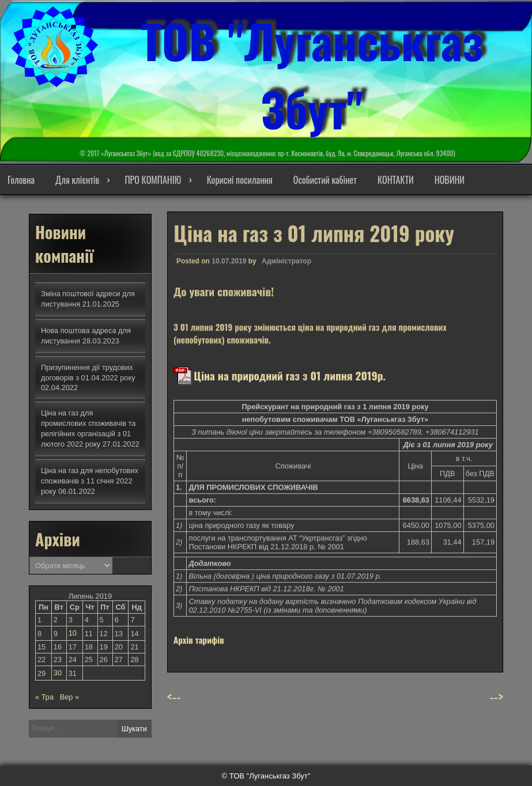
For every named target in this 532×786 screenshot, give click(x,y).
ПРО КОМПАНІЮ (153, 180)
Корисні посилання (240, 180)
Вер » (69, 697)
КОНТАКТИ (396, 180)
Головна (21, 180)
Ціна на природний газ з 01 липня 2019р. (290, 382)
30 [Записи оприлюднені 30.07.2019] (58, 673)
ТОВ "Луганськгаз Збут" (312, 74)
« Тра (44, 697)
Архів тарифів (199, 647)
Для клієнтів (77, 180)
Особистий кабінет (325, 180)
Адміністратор (286, 268)
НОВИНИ (450, 180)
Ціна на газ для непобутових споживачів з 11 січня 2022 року (90, 481)
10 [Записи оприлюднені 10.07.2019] (73, 633)
